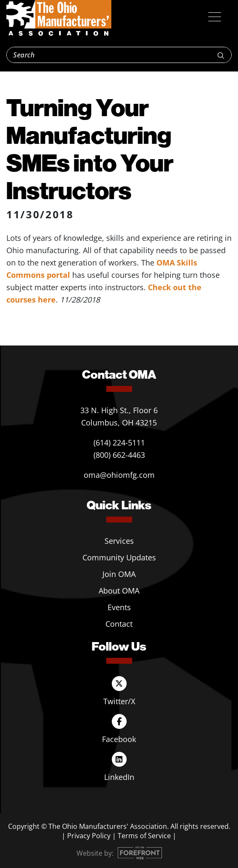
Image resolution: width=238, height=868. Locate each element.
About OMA (119, 591)
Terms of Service (144, 836)
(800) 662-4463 (119, 455)
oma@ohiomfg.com (119, 475)
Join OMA (119, 574)
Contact (119, 624)
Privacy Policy (89, 836)
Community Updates (119, 557)
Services (119, 541)
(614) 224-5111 (119, 443)
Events (119, 607)
